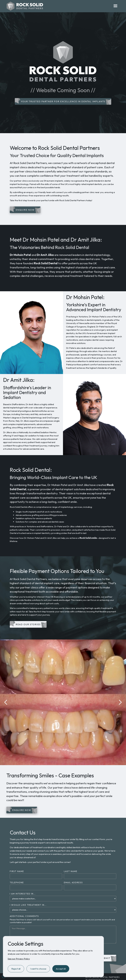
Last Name (71, 871)
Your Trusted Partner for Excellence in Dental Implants (63, 101)
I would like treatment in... (28, 905)
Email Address (73, 883)
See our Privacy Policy (19, 959)
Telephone (17, 883)
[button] (115, 6)
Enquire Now (25, 210)
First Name (17, 871)
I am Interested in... (23, 894)
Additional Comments (24, 916)
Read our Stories (28, 624)
